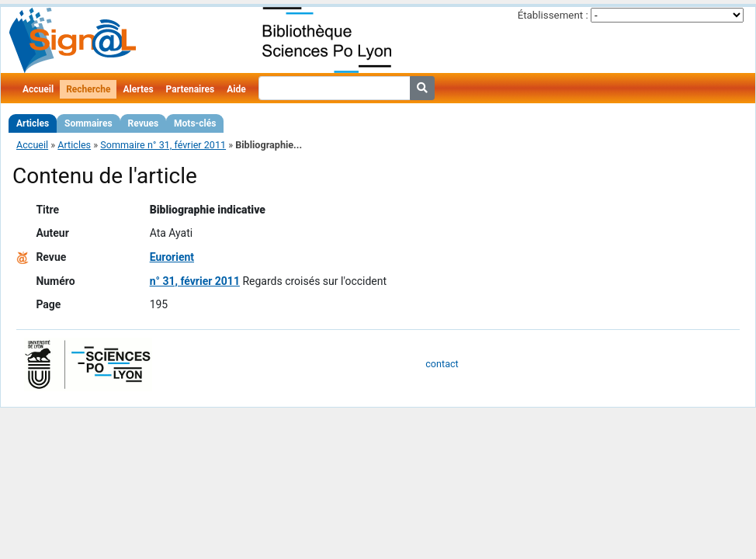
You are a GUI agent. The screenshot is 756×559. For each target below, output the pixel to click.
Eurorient (172, 257)
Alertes (138, 89)
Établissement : (553, 15)
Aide (236, 89)
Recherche (88, 89)
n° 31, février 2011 (195, 281)
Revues (144, 123)
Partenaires (191, 89)
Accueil (38, 89)
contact (442, 364)
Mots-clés (195, 123)
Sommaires (88, 123)
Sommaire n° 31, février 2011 (163, 145)
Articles (33, 123)
